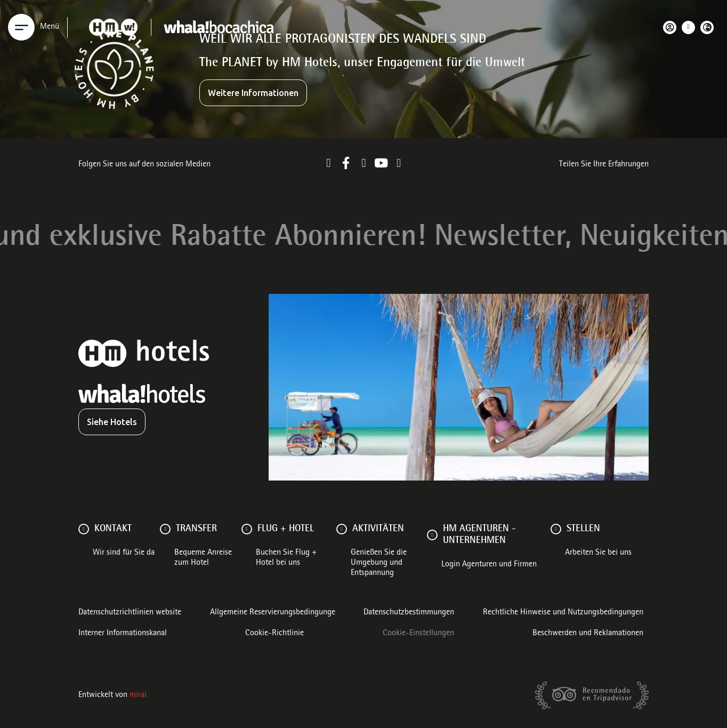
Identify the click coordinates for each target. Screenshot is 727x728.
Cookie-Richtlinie (274, 634)
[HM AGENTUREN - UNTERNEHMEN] (432, 535)
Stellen (583, 529)
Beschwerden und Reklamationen (588, 634)
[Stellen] (556, 529)
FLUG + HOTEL (286, 529)
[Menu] (21, 27)
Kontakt (113, 529)
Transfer (196, 529)
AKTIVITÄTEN (378, 529)
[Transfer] (165, 529)
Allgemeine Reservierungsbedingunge (273, 613)
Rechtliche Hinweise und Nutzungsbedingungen (563, 613)
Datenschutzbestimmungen (409, 613)
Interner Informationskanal (123, 634)
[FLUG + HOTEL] (247, 529)
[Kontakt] (84, 529)
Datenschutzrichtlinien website (130, 613)
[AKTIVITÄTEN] (342, 529)
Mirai (138, 695)
